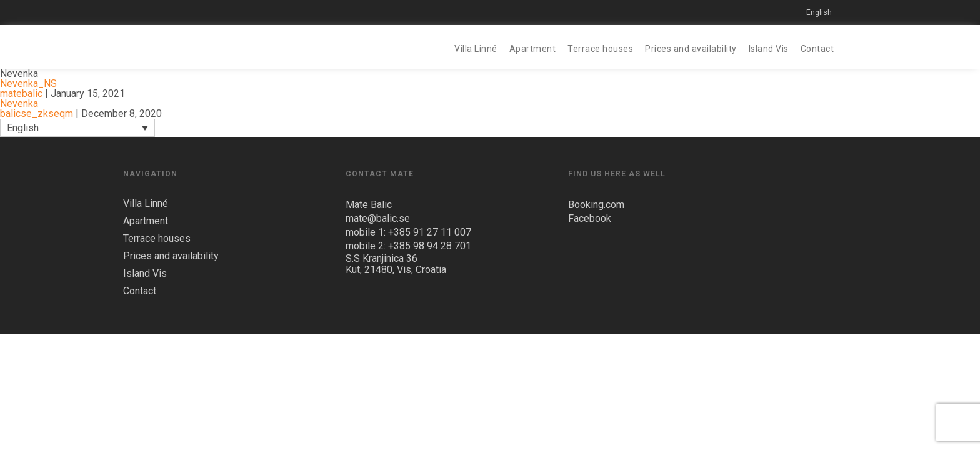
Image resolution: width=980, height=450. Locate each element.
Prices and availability (691, 49)
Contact (817, 49)
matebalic (21, 93)
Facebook (590, 218)
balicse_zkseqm (37, 113)
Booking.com (596, 205)
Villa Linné (476, 49)
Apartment (533, 49)
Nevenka (19, 103)
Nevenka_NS (28, 83)
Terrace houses (600, 49)
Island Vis (769, 49)
